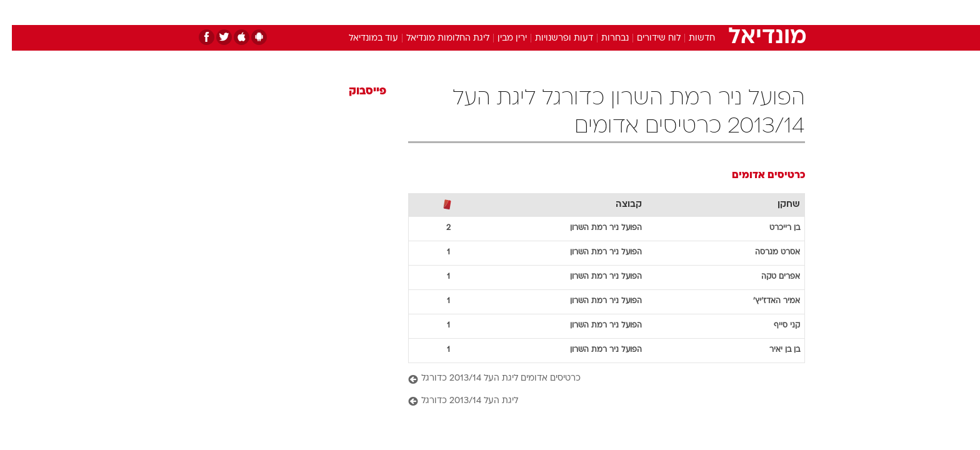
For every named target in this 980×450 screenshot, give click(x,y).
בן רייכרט (773, 228)
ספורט (669, 12)
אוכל (521, 12)
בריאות (482, 12)
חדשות (711, 12)
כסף (554, 12)
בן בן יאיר (773, 350)
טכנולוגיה (393, 12)
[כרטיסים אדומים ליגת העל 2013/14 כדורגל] (595, 379)
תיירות (440, 12)
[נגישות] (17, 13)
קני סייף (775, 326)
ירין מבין (500, 38)
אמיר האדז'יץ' (765, 301)
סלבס (589, 12)
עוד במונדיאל (362, 38)
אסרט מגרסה (766, 252)
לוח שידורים (647, 38)
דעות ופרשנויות (552, 38)
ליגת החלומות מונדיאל (436, 38)
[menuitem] (704, 12)
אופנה (347, 12)
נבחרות (603, 38)
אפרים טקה (769, 277)
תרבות (628, 12)
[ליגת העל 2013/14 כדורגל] (595, 402)
